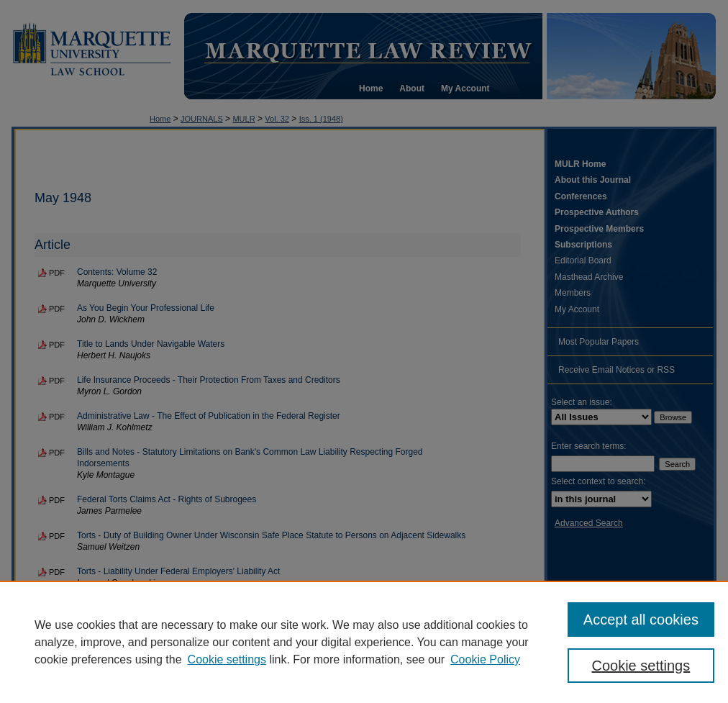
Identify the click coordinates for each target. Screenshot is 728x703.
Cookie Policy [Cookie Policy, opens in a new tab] (485, 659)
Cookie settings (227, 659)
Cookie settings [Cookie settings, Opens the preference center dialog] (641, 666)
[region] (364, 642)
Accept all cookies (641, 620)
